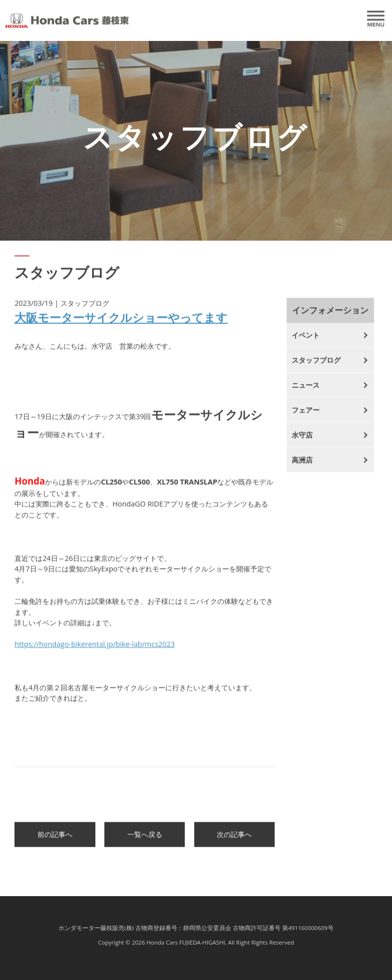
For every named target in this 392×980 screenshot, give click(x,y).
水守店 (302, 441)
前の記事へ (55, 840)
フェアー (306, 416)
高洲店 (302, 466)
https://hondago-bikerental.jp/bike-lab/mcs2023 (95, 650)
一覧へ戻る (145, 840)
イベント (306, 341)
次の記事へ (234, 840)
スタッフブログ (316, 366)
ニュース (306, 391)
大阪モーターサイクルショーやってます (121, 323)
